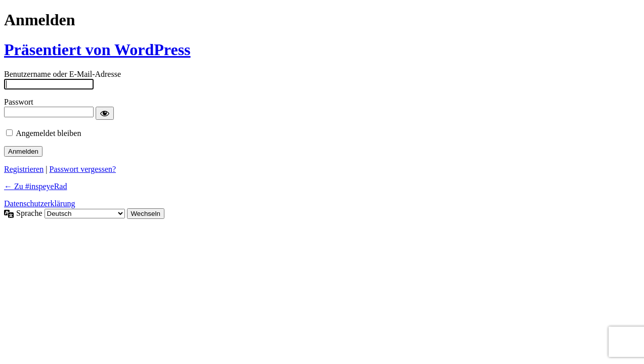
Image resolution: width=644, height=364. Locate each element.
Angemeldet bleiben (48, 133)
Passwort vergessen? (82, 169)
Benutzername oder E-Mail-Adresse (62, 74)
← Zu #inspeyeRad (35, 186)
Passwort (19, 102)
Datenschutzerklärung (39, 203)
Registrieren (24, 169)
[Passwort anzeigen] (105, 113)
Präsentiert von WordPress (97, 50)
